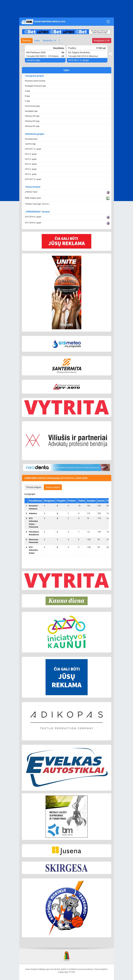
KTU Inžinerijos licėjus (33, 550)
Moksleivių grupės (34, 134)
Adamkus (33, 513)
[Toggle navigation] (108, 22)
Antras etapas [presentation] (53, 487)
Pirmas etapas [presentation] (34, 487)
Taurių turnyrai (33, 187)
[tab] (34, 487)
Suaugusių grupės (34, 76)
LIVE (102, 41)
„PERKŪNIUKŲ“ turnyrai (37, 212)
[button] (67, 81)
